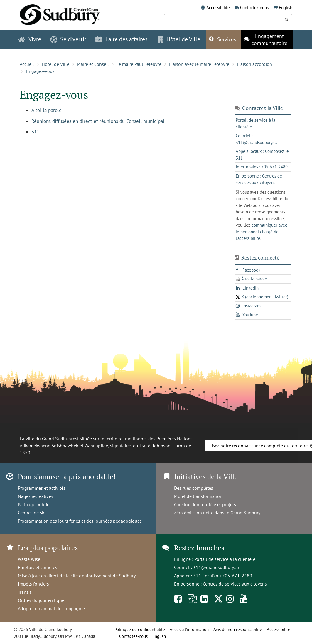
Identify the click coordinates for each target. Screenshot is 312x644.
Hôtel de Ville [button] (179, 39)
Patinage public (33, 504)
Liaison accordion (254, 64)
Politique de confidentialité (140, 629)
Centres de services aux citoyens (235, 584)
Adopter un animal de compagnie (51, 608)
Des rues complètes (194, 488)
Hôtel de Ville (55, 64)
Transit (25, 592)
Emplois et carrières (38, 567)
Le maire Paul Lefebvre (139, 64)
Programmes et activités (42, 488)
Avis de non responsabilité (238, 629)
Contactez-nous (254, 7)
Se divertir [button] (68, 39)
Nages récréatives (36, 496)
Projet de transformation (198, 496)
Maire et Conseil (93, 64)
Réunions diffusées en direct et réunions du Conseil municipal (98, 121)
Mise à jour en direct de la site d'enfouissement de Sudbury (77, 576)
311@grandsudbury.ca (216, 567)
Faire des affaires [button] (121, 39)
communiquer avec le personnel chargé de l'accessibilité (261, 232)
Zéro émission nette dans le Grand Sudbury (217, 513)
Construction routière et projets (205, 504)
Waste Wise (29, 559)
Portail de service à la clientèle (225, 559)
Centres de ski (32, 513)
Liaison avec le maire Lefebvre (199, 64)
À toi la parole (47, 110)
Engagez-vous (40, 71)
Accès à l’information (189, 629)
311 (35, 132)
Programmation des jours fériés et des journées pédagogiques (80, 521)
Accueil (27, 64)
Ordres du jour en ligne (41, 600)
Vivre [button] (30, 39)
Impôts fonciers (33, 584)
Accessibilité (218, 7)
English (286, 7)
